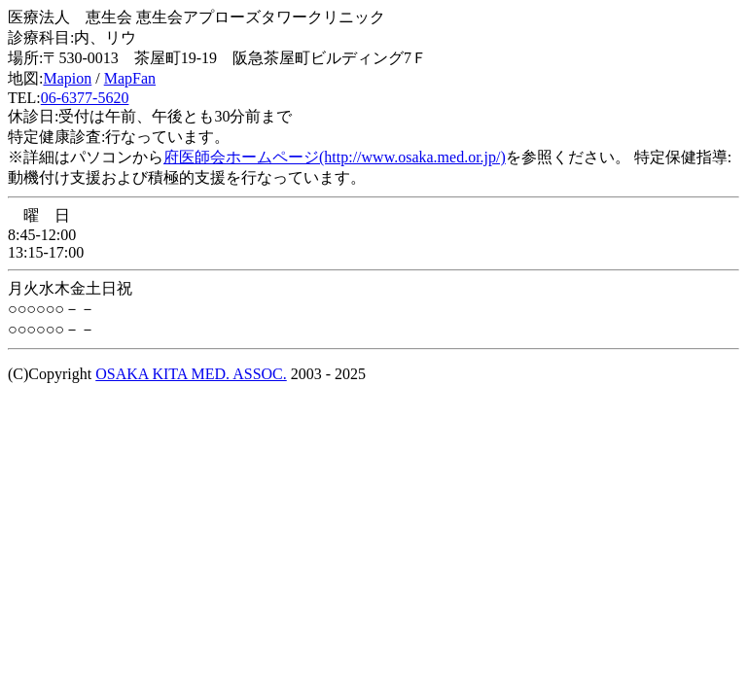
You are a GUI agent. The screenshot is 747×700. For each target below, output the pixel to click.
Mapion (67, 78)
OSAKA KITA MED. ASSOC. (191, 374)
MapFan (130, 78)
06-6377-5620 (85, 98)
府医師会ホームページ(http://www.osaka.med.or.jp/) (335, 157)
